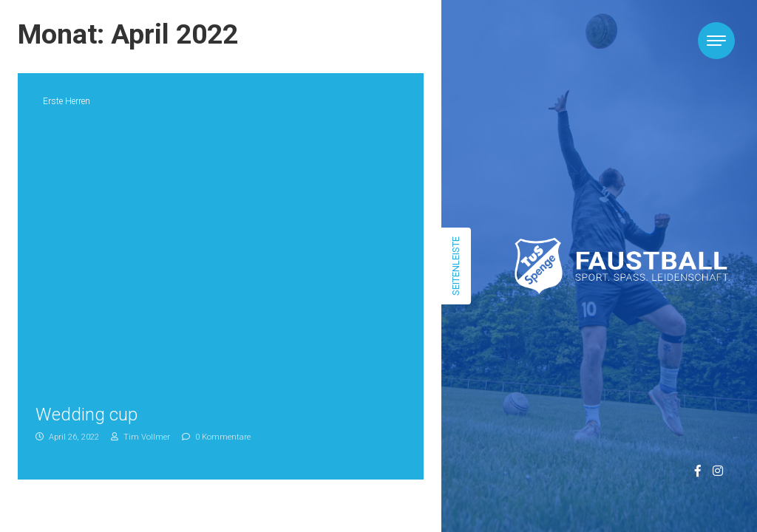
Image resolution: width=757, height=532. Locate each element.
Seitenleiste (456, 266)
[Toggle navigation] (716, 41)
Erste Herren (67, 101)
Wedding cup (86, 415)
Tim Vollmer (140, 437)
